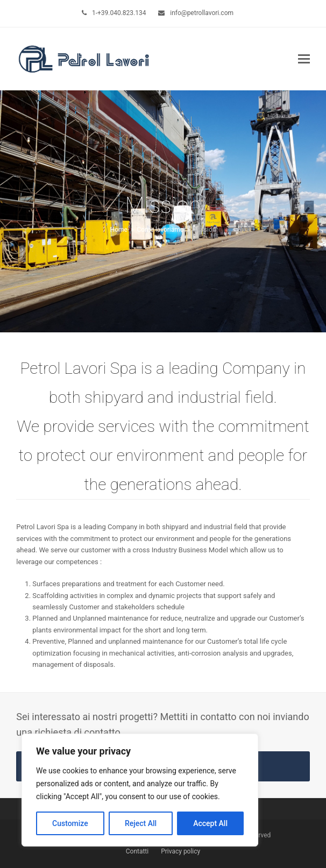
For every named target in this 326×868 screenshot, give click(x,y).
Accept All (210, 823)
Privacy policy (180, 851)
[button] (304, 59)
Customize (70, 823)
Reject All (141, 823)
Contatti (137, 851)
